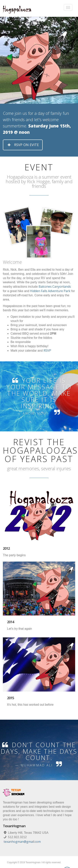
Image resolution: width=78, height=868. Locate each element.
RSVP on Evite (23, 145)
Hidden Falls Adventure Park (50, 291)
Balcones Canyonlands (55, 287)
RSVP (47, 350)
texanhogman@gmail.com (22, 842)
